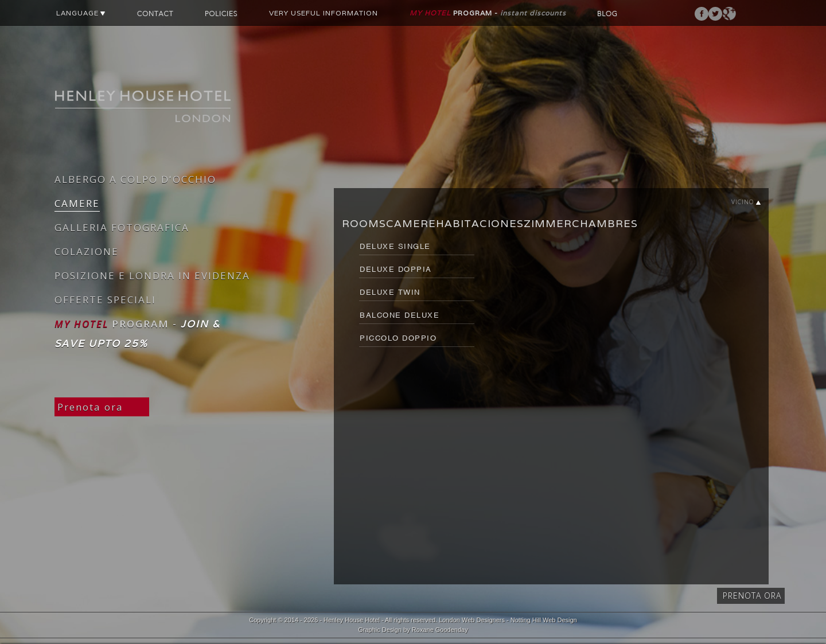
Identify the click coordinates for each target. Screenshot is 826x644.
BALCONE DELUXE (400, 315)
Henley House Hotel (352, 620)
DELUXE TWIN (390, 292)
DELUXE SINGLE (395, 246)
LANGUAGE (81, 13)
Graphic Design (380, 630)
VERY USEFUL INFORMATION (324, 13)
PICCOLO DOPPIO (398, 338)
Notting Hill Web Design (544, 620)
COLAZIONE (87, 251)
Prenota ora (90, 407)
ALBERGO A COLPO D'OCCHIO (135, 179)
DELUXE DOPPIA (396, 269)
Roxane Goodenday (440, 630)
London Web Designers (472, 620)
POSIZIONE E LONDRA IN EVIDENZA (152, 276)
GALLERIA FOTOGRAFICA (122, 227)
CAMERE (77, 203)
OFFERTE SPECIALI (105, 300)
